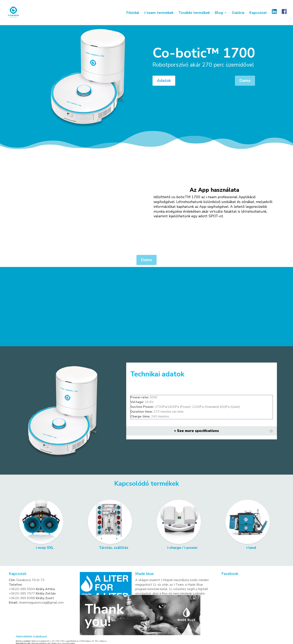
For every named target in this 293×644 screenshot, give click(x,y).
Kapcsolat (258, 14)
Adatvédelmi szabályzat (31, 636)
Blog (219, 14)
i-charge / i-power (182, 548)
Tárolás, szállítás (114, 548)
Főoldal (133, 14)
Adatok (164, 81)
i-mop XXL (45, 548)
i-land (251, 548)
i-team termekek (159, 14)
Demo (245, 81)
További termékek (194, 14)
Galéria (238, 14)
